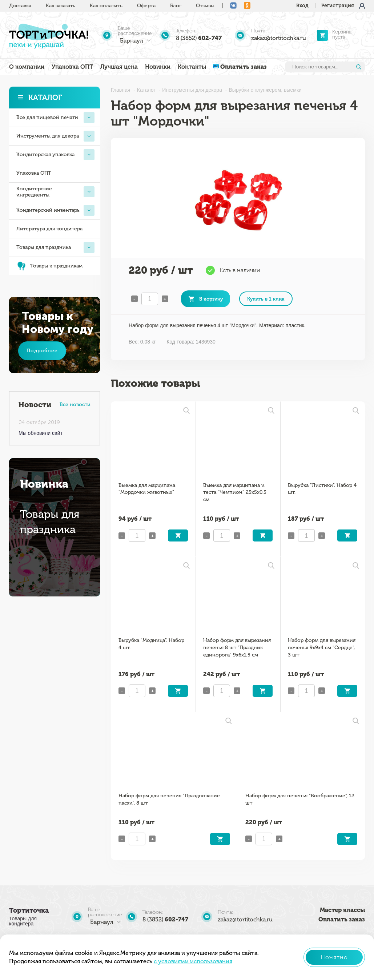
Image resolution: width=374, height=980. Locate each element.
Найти (359, 67)
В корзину (211, 299)
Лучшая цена (119, 67)
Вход (302, 6)
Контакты (192, 67)
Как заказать (61, 6)
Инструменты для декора (55, 136)
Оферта (146, 6)
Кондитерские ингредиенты (55, 192)
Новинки (158, 67)
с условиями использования (193, 961)
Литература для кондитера (49, 229)
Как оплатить (106, 6)
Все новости (75, 404)
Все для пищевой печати (55, 118)
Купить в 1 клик (266, 299)
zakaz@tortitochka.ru (279, 38)
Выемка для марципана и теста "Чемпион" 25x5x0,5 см (235, 493)
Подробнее (42, 351)
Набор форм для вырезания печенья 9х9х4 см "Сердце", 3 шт (322, 648)
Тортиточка (29, 910)
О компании (27, 67)
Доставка (20, 6)
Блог (176, 6)
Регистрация (338, 6)
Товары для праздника (55, 247)
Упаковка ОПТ (72, 67)
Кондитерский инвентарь (55, 210)
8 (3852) (199, 38)
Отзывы (205, 6)
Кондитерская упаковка (55, 155)
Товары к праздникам (49, 266)
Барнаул (132, 41)
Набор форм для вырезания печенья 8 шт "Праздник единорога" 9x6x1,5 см (237, 648)
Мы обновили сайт (41, 433)
